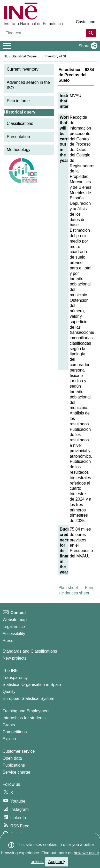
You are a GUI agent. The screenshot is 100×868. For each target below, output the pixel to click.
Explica (9, 739)
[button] (87, 46)
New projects (14, 658)
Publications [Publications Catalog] (14, 765)
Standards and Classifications (30, 651)
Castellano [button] (86, 22)
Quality (9, 692)
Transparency (15, 678)
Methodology (19, 150)
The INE (10, 671)
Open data (12, 758)
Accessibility (14, 634)
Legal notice (14, 627)
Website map (15, 620)
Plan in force (18, 101)
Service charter (17, 772)
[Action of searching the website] (91, 33)
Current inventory (23, 69)
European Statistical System (28, 699)
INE (5, 56)
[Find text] (45, 33)
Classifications (20, 123)
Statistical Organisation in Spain (35, 56)
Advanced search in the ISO (28, 85)
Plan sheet (68, 588)
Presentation (18, 137)
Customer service (19, 751)
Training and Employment (26, 711)
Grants (9, 725)
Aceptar (57, 862)
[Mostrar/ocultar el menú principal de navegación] (7, 46)
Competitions (15, 732)
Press (8, 641)
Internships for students (24, 718)
